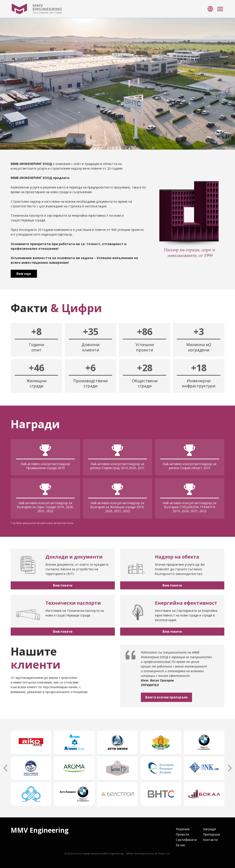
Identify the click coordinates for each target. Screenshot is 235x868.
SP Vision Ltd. (163, 853)
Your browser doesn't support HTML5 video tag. (117, 84)
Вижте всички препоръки (186, 697)
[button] (5, 768)
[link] (210, 9)
